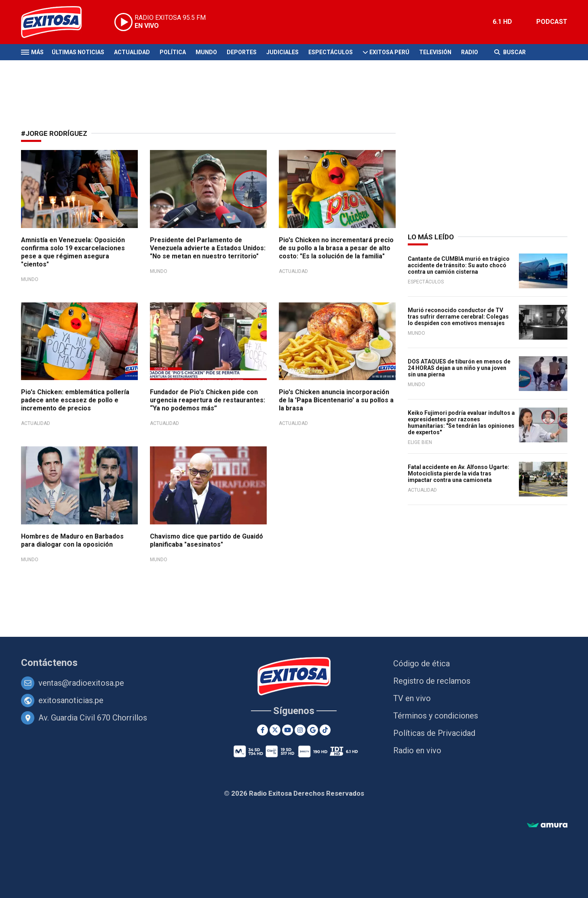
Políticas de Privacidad (434, 733)
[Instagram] (300, 730)
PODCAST (552, 22)
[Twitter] (275, 730)
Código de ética (422, 663)
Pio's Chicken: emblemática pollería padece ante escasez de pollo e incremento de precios (75, 400)
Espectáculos (331, 52)
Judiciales (282, 52)
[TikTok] (325, 730)
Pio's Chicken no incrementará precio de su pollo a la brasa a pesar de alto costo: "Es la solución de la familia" (336, 248)
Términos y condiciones (436, 716)
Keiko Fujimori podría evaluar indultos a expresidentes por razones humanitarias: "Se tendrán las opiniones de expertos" (461, 423)
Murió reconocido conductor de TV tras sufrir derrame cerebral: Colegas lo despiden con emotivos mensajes (458, 317)
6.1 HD (502, 22)
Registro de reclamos (432, 681)
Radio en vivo (417, 750)
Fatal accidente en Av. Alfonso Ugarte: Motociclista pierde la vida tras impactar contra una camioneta (458, 473)
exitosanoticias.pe (71, 700)
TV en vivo (412, 698)
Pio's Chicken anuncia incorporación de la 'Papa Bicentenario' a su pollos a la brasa (336, 400)
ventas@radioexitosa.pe (81, 683)
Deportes (242, 52)
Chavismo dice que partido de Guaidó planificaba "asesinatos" (207, 540)
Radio (470, 52)
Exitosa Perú (389, 52)
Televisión (435, 52)
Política (173, 52)
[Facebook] (262, 730)
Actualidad (132, 52)
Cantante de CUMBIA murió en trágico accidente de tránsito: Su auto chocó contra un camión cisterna (459, 265)
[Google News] (313, 730)
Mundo (206, 52)
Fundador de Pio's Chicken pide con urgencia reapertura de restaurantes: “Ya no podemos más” (208, 400)
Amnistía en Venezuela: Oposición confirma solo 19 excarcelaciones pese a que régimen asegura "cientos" (73, 252)
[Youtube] (288, 730)
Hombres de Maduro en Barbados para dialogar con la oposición (72, 540)
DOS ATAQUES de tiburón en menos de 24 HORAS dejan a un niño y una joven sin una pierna (459, 368)
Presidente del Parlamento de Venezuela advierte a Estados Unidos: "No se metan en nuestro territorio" (208, 248)
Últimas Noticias (78, 52)
